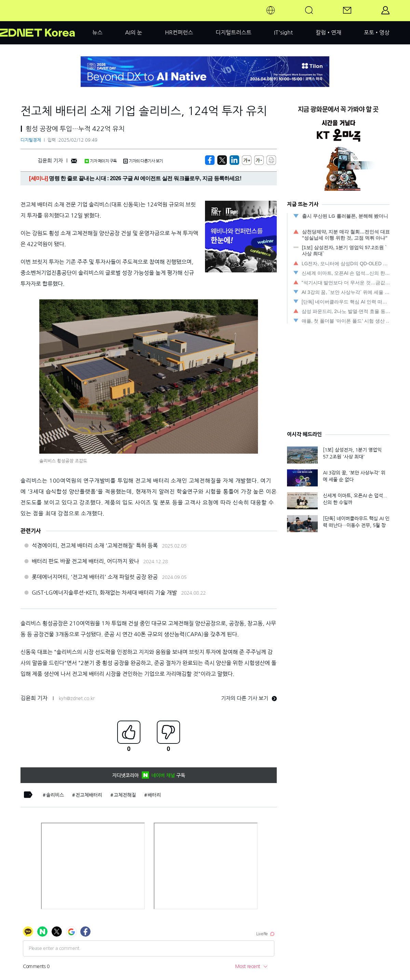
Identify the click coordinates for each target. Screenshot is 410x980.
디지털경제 (31, 140)
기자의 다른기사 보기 (143, 161)
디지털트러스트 (234, 32)
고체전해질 (125, 795)
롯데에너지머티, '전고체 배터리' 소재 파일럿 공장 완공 (95, 577)
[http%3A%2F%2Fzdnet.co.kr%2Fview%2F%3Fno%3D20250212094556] (234, 160)
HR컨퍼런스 (179, 32)
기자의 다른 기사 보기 (249, 698)
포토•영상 (377, 32)
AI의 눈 (134, 32)
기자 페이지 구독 (101, 161)
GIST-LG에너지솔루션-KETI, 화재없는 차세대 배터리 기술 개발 (104, 593)
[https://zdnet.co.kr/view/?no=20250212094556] (210, 160)
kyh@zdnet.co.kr (77, 698)
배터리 (154, 795)
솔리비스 (55, 795)
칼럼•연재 (329, 32)
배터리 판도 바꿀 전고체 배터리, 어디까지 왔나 (85, 561)
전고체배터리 (89, 795)
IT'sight (283, 32)
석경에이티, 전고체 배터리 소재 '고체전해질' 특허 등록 (95, 545)
